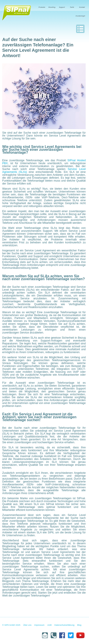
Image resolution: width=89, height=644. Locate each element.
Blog (79, 625)
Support (62, 7)
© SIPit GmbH (9, 625)
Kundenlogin (80, 16)
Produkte (42, 7)
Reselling (52, 7)
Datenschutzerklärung (65, 625)
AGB (49, 625)
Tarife (72, 7)
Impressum (39, 625)
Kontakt (82, 7)
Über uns (27, 625)
